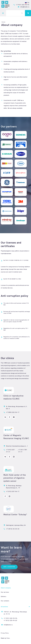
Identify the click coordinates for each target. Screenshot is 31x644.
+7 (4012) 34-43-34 (13, 529)
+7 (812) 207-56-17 (13, 491)
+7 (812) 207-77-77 (11, 451)
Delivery (3, 597)
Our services (5, 592)
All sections (4, 607)
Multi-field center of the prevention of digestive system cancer (15, 478)
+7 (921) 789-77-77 (23, 451)
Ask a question (9, 567)
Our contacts (5, 601)
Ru (27, 3)
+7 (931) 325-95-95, (11, 618)
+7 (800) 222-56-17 (13, 412)
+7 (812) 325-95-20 (10, 620)
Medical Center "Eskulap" (15, 515)
